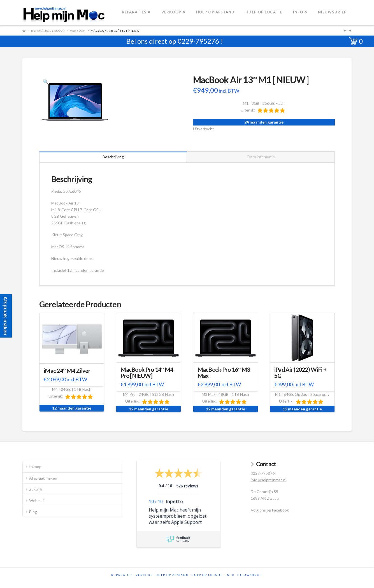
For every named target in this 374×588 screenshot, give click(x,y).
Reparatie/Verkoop (48, 31)
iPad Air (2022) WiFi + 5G (300, 373)
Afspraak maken (43, 478)
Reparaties (122, 575)
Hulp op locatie (207, 575)
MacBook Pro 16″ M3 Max (224, 373)
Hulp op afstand (172, 575)
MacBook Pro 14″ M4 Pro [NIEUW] (147, 373)
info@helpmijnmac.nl (269, 480)
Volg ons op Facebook (270, 510)
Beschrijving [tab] (113, 157)
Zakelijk (36, 489)
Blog (33, 512)
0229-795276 (198, 41)
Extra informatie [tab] (261, 157)
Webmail (37, 500)
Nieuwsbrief (250, 575)
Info (230, 575)
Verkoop (78, 31)
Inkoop (35, 467)
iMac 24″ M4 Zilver (67, 371)
